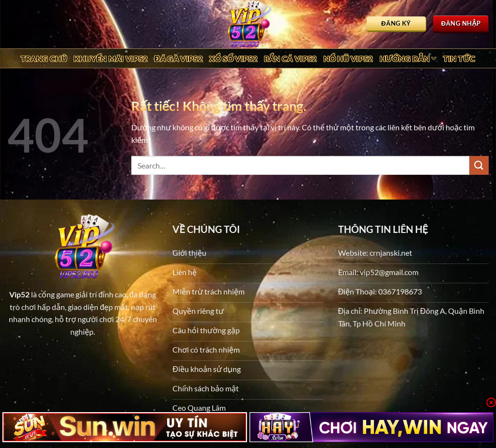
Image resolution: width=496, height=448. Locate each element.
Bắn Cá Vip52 (290, 58)
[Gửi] (479, 165)
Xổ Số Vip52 (233, 58)
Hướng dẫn (408, 59)
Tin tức (459, 58)
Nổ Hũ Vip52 (348, 58)
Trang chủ (44, 58)
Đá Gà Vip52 (178, 58)
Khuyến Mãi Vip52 (110, 58)
